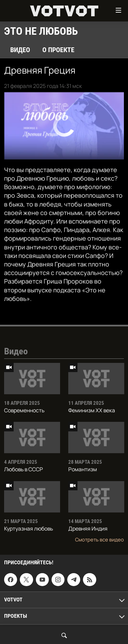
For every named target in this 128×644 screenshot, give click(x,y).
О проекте (58, 50)
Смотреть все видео (99, 539)
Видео (20, 50)
